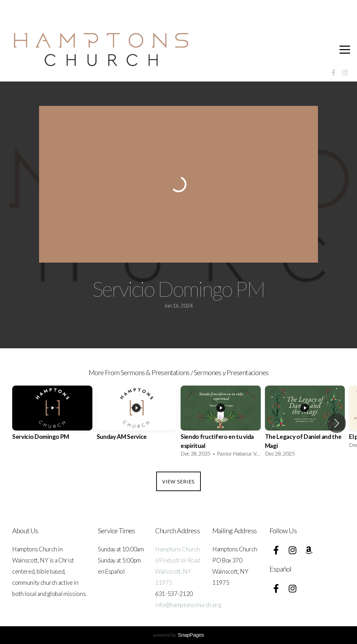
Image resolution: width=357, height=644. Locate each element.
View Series (178, 481)
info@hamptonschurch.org (188, 605)
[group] (52, 419)
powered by (178, 635)
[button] (337, 423)
